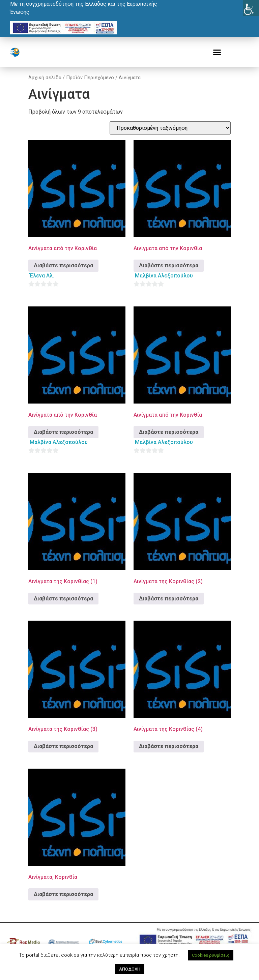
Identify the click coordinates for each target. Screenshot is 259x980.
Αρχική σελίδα (45, 78)
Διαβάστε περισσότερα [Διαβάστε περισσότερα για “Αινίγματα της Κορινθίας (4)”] (169, 746)
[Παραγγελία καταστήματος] (170, 128)
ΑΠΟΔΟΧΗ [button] (130, 969)
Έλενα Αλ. (42, 276)
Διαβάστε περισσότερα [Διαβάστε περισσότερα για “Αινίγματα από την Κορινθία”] (63, 265)
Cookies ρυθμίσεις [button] (211, 955)
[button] (217, 52)
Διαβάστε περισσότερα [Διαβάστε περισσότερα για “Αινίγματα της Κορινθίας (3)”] (63, 746)
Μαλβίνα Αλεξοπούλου (164, 276)
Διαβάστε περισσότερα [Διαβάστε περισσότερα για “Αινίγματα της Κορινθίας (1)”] (63, 599)
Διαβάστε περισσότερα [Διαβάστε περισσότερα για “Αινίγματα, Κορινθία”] (63, 894)
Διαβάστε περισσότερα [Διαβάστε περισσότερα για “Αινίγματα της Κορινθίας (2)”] (169, 599)
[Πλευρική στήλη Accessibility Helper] (251, 8)
